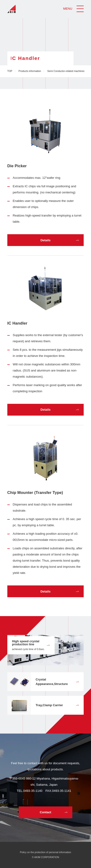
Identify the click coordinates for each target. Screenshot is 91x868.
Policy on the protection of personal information (45, 852)
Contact (45, 812)
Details (45, 240)
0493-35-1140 (33, 791)
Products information (30, 71)
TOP (10, 71)
